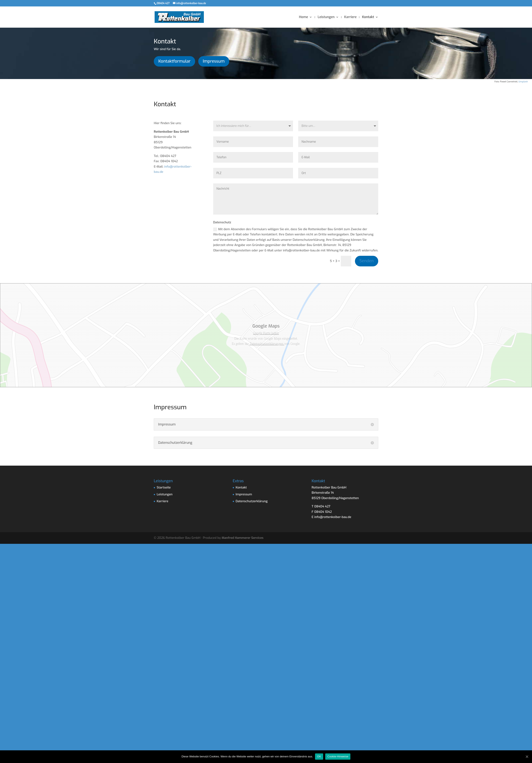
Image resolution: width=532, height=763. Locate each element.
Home (303, 17)
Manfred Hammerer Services (243, 538)
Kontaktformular (174, 61)
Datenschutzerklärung (252, 501)
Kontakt (368, 17)
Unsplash (523, 82)
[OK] (527, 757)
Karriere (350, 17)
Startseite (164, 487)
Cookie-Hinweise (338, 756)
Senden (367, 261)
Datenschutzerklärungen (267, 344)
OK (319, 756)
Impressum (214, 61)
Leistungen (326, 17)
